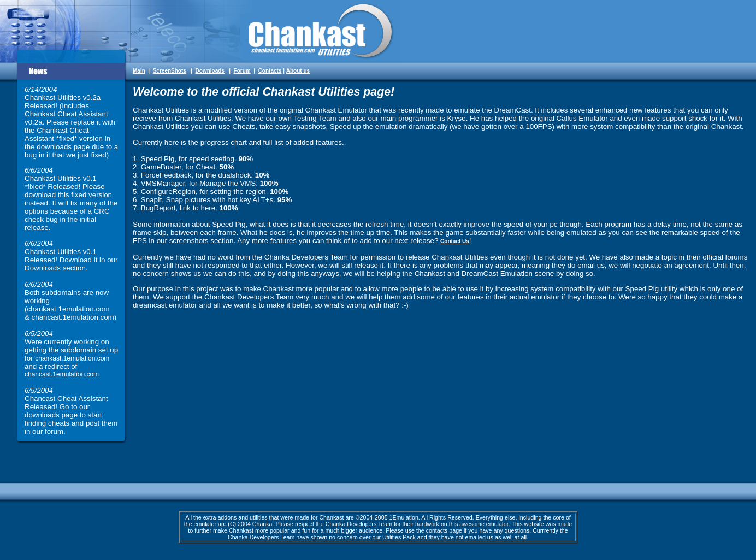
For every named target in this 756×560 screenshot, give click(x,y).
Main (139, 71)
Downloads (210, 71)
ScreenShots (170, 71)
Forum (242, 71)
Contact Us (455, 241)
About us (298, 71)
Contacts (270, 71)
